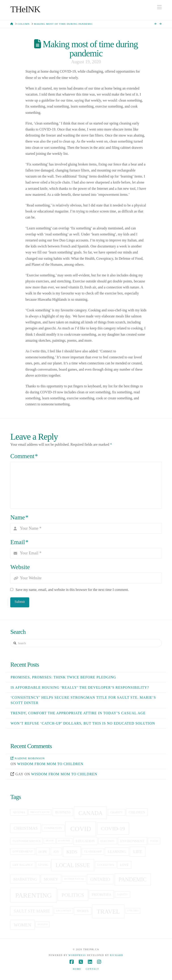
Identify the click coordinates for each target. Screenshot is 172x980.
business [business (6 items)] (63, 812)
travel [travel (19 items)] (108, 912)
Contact (92, 969)
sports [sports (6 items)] (83, 911)
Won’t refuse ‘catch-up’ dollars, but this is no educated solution (83, 723)
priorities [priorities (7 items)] (101, 895)
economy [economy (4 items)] (64, 841)
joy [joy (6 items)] (56, 852)
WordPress (77, 955)
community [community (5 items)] (53, 828)
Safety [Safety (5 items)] (123, 894)
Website (20, 567)
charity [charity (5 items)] (116, 812)
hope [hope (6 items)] (43, 852)
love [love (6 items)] (124, 865)
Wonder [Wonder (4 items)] (43, 924)
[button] (159, 7)
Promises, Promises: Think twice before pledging (63, 677)
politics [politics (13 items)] (73, 895)
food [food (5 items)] (154, 841)
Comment (24, 456)
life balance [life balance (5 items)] (23, 865)
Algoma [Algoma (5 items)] (19, 812)
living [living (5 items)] (43, 865)
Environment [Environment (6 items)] (132, 841)
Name (19, 517)
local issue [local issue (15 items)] (73, 865)
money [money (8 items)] (51, 879)
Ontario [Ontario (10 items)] (100, 879)
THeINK (25, 9)
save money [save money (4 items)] (64, 911)
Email (19, 542)
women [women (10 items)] (23, 925)
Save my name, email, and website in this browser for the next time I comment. (72, 590)
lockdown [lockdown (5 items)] (106, 865)
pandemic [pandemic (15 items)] (133, 879)
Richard (117, 955)
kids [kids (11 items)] (72, 852)
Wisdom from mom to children (50, 764)
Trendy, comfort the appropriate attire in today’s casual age (78, 713)
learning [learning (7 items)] (117, 852)
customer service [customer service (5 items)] (27, 841)
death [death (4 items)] (50, 841)
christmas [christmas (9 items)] (26, 828)
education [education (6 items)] (85, 841)
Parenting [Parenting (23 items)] (34, 895)
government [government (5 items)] (23, 851)
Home (77, 969)
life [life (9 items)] (138, 852)
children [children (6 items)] (137, 812)
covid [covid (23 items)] (81, 829)
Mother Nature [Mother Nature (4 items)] (74, 879)
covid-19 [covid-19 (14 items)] (113, 829)
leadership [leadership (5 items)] (93, 851)
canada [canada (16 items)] (91, 813)
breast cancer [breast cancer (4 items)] (40, 812)
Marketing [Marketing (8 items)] (25, 879)
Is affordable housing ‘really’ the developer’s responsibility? (80, 687)
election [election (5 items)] (107, 841)
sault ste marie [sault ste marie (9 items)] (32, 911)
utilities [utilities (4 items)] (133, 911)
